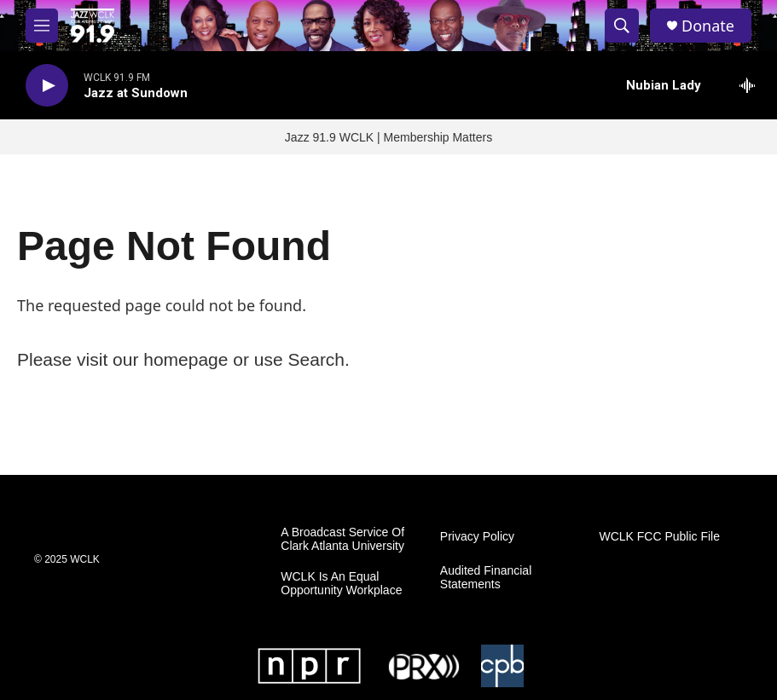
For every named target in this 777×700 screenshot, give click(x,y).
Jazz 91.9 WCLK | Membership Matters (388, 137)
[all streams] (752, 85)
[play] (47, 86)
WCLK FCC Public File (659, 537)
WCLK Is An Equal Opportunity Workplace (341, 584)
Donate (708, 26)
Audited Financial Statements (486, 578)
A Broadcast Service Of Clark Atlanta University (342, 539)
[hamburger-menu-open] (42, 26)
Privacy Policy (477, 537)
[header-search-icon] (622, 26)
